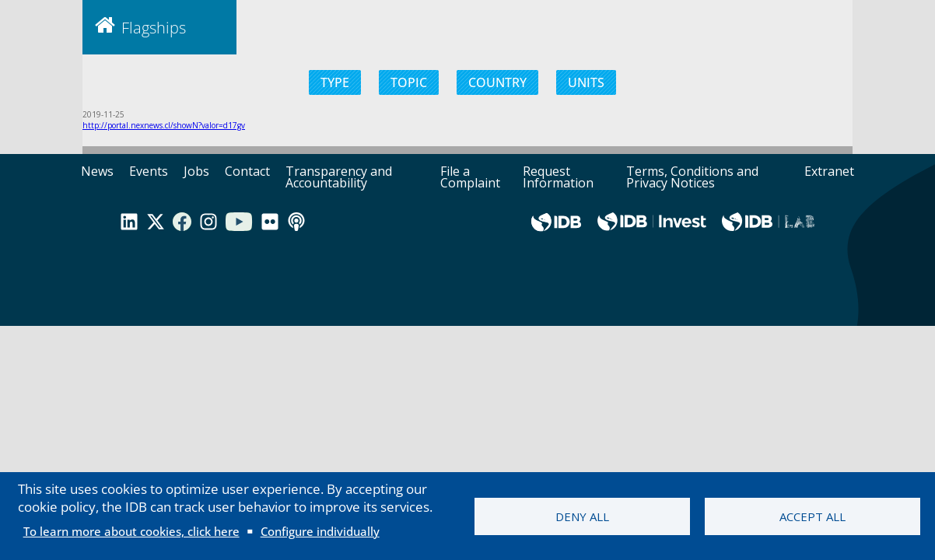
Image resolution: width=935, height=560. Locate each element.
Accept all (812, 516)
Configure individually (320, 531)
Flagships (154, 28)
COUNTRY (497, 82)
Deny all (582, 516)
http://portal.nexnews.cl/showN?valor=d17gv (164, 125)
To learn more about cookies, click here (131, 531)
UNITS (586, 82)
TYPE (335, 82)
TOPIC (409, 82)
